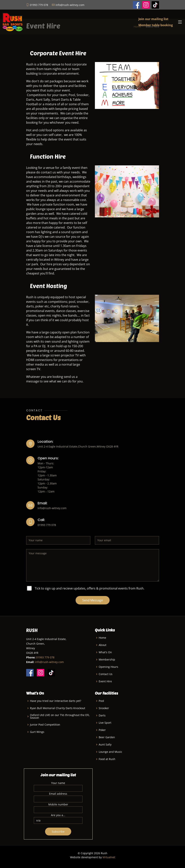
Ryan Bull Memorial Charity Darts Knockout (58, 708)
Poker (102, 730)
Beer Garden (107, 737)
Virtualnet (109, 857)
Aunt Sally (105, 745)
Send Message (93, 600)
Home (102, 638)
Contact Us (106, 674)
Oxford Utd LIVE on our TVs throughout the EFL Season (60, 716)
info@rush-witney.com (49, 662)
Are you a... (58, 815)
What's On (105, 652)
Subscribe (58, 832)
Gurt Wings (37, 732)
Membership (107, 660)
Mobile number (58, 804)
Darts (102, 715)
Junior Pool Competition (45, 725)
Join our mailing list (153, 19)
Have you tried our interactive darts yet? (56, 701)
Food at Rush (107, 759)
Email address (58, 794)
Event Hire (105, 681)
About (103, 645)
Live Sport (105, 723)
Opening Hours (108, 667)
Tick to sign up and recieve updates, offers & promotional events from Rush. (90, 588)
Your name (58, 783)
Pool (101, 701)
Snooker (104, 708)
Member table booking (156, 25)
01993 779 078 (45, 657)
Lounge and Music (110, 752)
